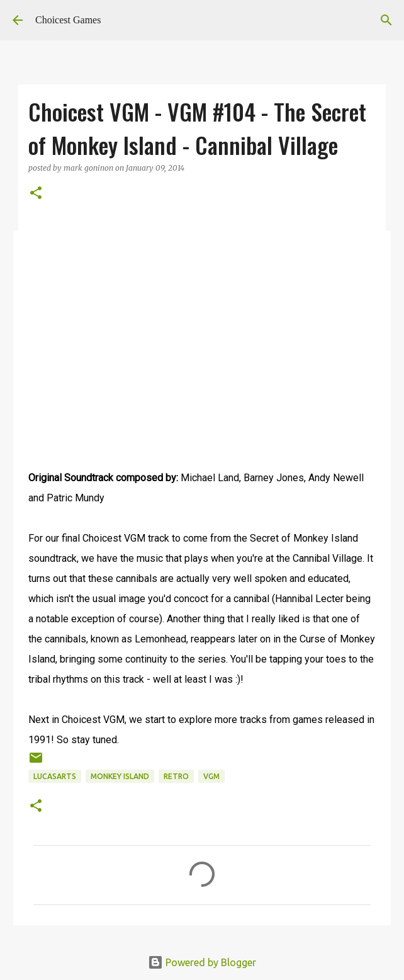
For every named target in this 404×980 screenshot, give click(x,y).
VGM (211, 776)
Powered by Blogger (202, 962)
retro (176, 776)
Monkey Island (120, 776)
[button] (36, 194)
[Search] (386, 20)
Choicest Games (68, 20)
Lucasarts (55, 776)
